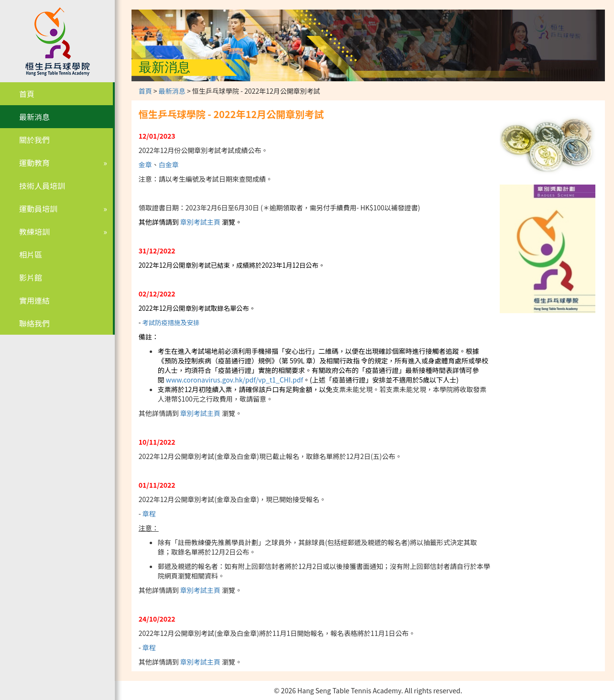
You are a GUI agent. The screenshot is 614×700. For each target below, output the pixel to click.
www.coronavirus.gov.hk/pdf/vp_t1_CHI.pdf (235, 380)
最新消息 (34, 117)
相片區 (31, 254)
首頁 (27, 94)
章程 (149, 514)
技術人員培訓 (42, 186)
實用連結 (34, 300)
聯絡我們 (34, 323)
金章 (145, 164)
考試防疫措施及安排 (171, 323)
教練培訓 (34, 231)
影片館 (31, 277)
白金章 (169, 164)
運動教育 (34, 163)
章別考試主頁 (200, 222)
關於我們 (34, 140)
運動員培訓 (38, 208)
